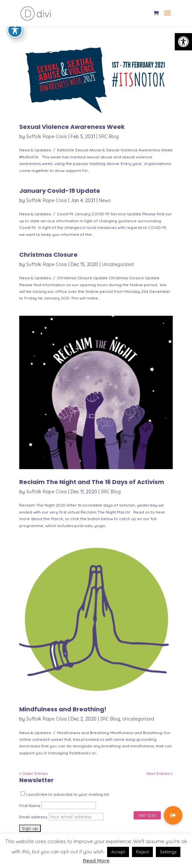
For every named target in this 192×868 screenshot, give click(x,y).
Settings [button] (168, 852)
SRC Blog (109, 136)
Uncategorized (118, 264)
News (105, 200)
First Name (30, 806)
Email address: (34, 817)
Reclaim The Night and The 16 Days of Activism (92, 482)
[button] (183, 42)
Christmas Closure (48, 255)
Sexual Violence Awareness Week (72, 127)
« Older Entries (33, 773)
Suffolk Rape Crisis (47, 136)
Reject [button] (142, 852)
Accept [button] (118, 852)
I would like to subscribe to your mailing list (65, 794)
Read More (96, 861)
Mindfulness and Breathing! (63, 709)
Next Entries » (160, 773)
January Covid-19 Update (60, 191)
